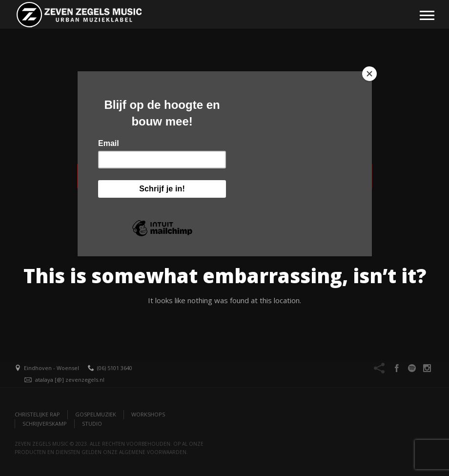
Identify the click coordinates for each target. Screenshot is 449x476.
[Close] (369, 74)
